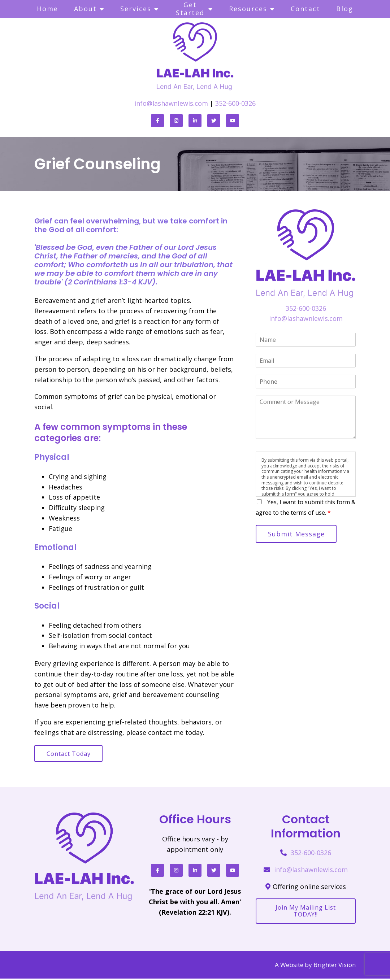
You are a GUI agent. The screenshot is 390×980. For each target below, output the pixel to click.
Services (136, 9)
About (85, 9)
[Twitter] (214, 121)
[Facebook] (157, 121)
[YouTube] (233, 121)
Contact (305, 9)
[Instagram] (176, 121)
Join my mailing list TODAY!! (306, 912)
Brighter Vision (335, 966)
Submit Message (297, 534)
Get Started (190, 9)
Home (47, 9)
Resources (248, 9)
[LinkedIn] (195, 121)
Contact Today (70, 754)
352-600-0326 (235, 103)
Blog (345, 9)
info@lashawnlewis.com (171, 103)
